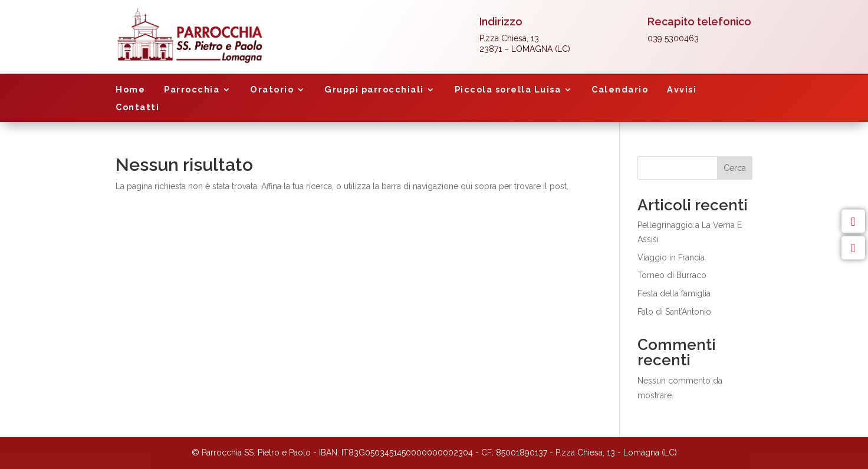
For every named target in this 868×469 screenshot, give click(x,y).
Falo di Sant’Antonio (674, 312)
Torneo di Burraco (672, 275)
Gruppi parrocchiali (374, 90)
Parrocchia (192, 90)
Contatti (137, 108)
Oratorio (272, 90)
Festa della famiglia (674, 293)
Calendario (620, 90)
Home (130, 90)
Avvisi (682, 90)
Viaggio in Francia (671, 257)
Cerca (735, 168)
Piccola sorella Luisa (508, 90)
